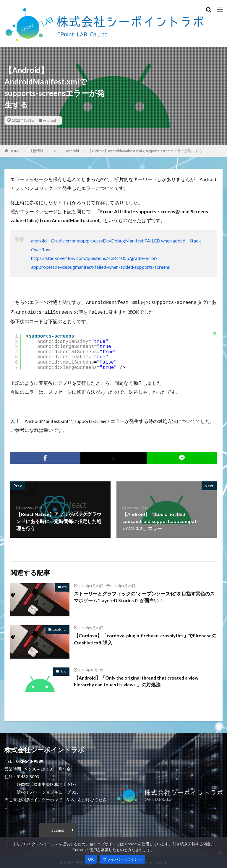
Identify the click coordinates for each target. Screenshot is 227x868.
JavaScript (60, 628)
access (58, 829)
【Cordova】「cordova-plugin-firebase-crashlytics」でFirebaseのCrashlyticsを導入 (145, 638)
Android (49, 120)
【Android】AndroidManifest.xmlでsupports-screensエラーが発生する (145, 151)
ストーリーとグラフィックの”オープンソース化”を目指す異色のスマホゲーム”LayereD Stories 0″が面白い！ (144, 596)
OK (91, 859)
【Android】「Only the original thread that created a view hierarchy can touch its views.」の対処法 (138, 680)
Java (64, 670)
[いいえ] (220, 852)
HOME (15, 151)
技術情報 (36, 151)
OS (55, 151)
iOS (64, 586)
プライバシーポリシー (122, 859)
